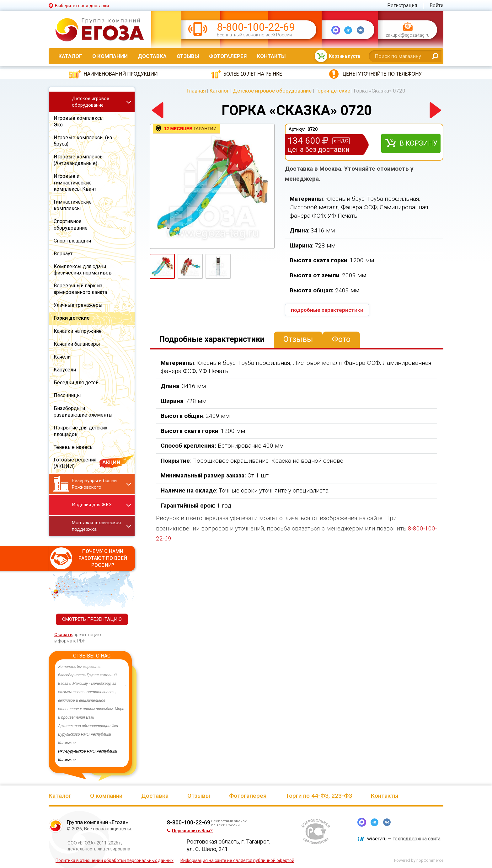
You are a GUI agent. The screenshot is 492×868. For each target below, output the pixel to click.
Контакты (271, 56)
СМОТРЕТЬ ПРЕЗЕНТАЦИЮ (92, 619)
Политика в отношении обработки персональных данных (115, 860)
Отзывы (188, 56)
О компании (110, 56)
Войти (436, 5)
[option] (92, 713)
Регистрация (402, 5)
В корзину (418, 143)
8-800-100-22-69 (256, 27)
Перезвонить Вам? (190, 831)
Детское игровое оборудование (272, 91)
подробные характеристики (327, 310)
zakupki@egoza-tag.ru (408, 35)
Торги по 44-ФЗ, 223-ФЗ (319, 796)
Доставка (152, 56)
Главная (196, 91)
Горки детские (333, 91)
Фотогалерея (228, 56)
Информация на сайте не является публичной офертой (237, 860)
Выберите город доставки (82, 6)
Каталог (70, 56)
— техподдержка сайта (404, 839)
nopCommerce (430, 860)
